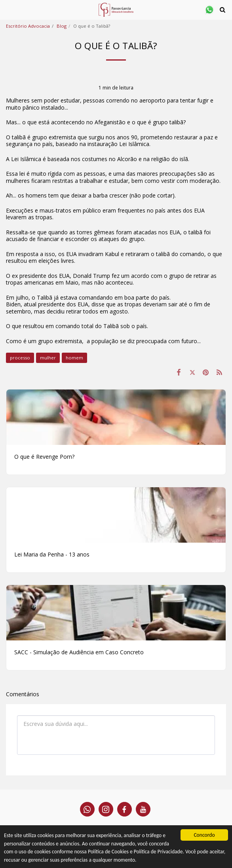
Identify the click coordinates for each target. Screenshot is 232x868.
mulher (48, 358)
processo (20, 358)
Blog (62, 26)
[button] (9, 9)
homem (74, 358)
